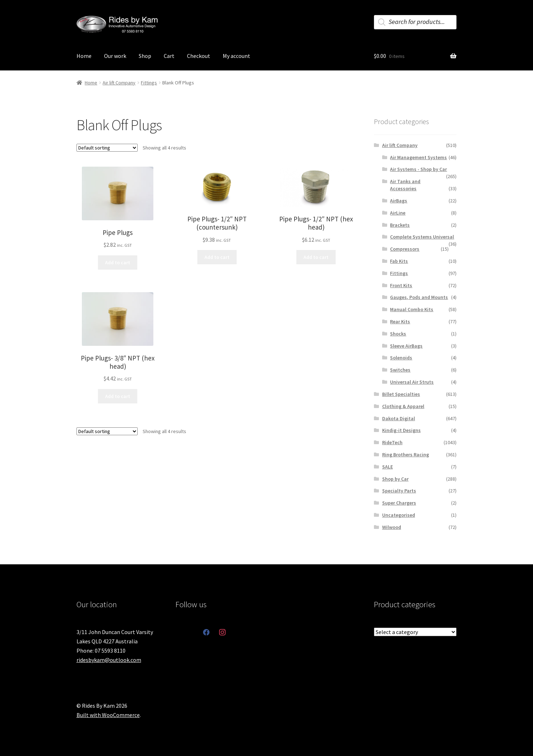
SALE (388, 467)
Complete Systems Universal (422, 237)
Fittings (149, 83)
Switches (400, 370)
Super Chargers (399, 503)
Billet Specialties (401, 394)
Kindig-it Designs (401, 430)
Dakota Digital (399, 418)
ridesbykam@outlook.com (109, 660)
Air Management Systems (418, 157)
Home (84, 56)
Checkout (199, 56)
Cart (169, 56)
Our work (115, 56)
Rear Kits (400, 321)
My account (236, 56)
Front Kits (401, 285)
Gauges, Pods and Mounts (419, 297)
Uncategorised (399, 515)
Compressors (405, 249)
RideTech (392, 442)
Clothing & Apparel (403, 406)
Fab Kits (399, 261)
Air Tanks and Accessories (405, 185)
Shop (145, 56)
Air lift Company (119, 83)
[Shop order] (107, 148)
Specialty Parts (399, 491)
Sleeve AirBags (406, 346)
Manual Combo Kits (412, 309)
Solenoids (401, 358)
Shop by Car (395, 479)
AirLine (398, 213)
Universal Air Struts (412, 382)
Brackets (400, 225)
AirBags (399, 201)
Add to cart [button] (118, 262)
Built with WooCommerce (108, 715)
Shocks (398, 334)
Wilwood (392, 527)
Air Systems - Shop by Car (418, 169)
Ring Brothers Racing (406, 455)
